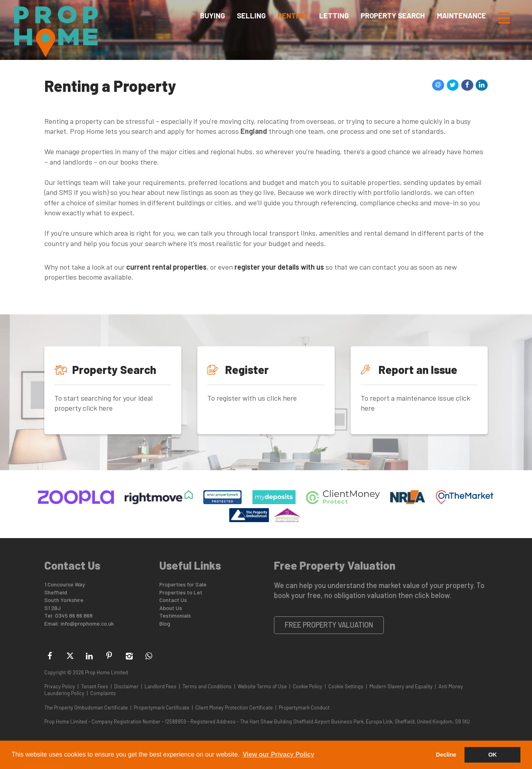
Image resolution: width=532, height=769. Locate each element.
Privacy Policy (60, 686)
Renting (292, 18)
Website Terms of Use (262, 686)
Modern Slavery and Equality (401, 686)
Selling (251, 18)
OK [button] (492, 755)
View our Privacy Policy (278, 754)
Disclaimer (126, 686)
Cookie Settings (346, 686)
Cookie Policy (308, 686)
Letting (334, 18)
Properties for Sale (183, 584)
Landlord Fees (161, 686)
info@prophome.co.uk (87, 623)
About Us (171, 608)
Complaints (103, 693)
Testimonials (175, 615)
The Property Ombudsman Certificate (86, 707)
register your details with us (279, 267)
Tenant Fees (95, 686)
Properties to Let (181, 592)
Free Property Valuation (329, 625)
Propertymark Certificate (162, 707)
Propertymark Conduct (304, 707)
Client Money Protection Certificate (234, 707)
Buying (212, 18)
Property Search (393, 18)
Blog (165, 623)
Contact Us (173, 600)
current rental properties (166, 267)
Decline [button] (446, 755)
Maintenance (462, 18)
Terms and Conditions (207, 686)
